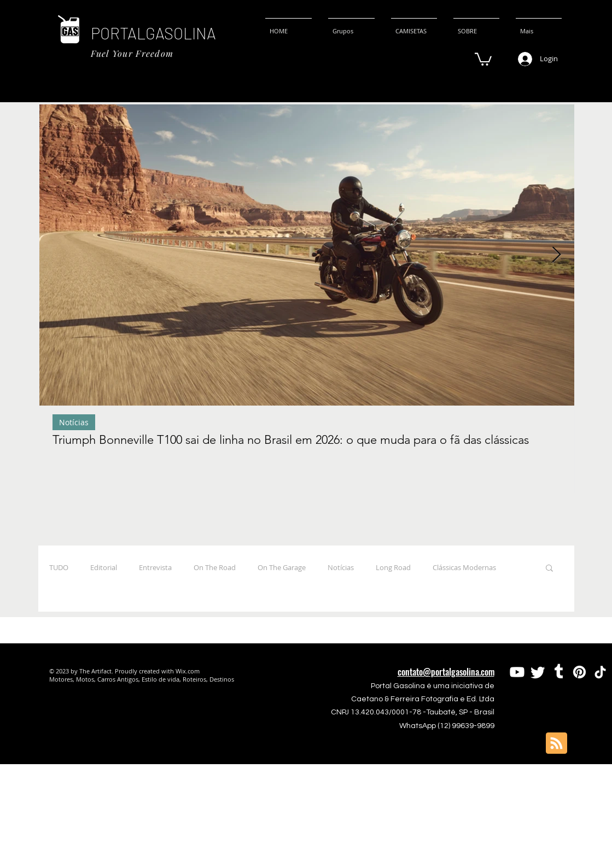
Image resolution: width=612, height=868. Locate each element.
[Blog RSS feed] (556, 744)
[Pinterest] (579, 672)
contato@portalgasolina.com (446, 672)
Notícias (74, 422)
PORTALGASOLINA (153, 33)
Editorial (104, 567)
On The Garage (282, 567)
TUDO (59, 567)
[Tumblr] (559, 672)
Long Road (393, 567)
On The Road (215, 567)
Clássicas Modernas (464, 567)
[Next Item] (557, 255)
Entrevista (155, 567)
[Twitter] (538, 672)
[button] (483, 58)
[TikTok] (600, 672)
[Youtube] (517, 672)
